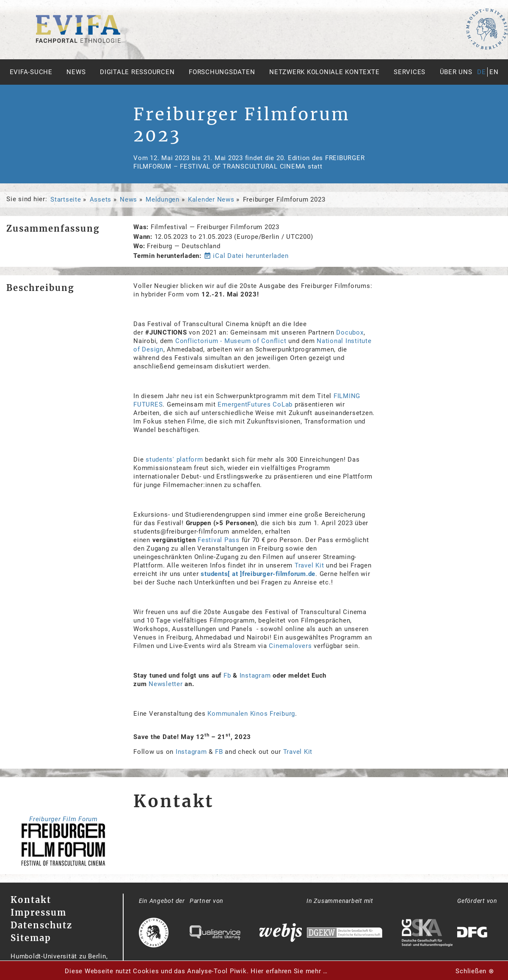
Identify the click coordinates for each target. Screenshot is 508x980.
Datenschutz (41, 925)
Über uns (456, 72)
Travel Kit (299, 752)
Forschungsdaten (222, 72)
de (482, 72)
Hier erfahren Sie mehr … (289, 971)
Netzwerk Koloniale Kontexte (324, 72)
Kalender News (211, 199)
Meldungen (163, 199)
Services (410, 72)
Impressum (39, 912)
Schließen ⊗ (475, 971)
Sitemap (31, 938)
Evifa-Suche (31, 72)
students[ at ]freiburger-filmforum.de (258, 574)
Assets (101, 199)
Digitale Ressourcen (137, 72)
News (76, 72)
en (494, 72)
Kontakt (31, 900)
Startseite (66, 199)
